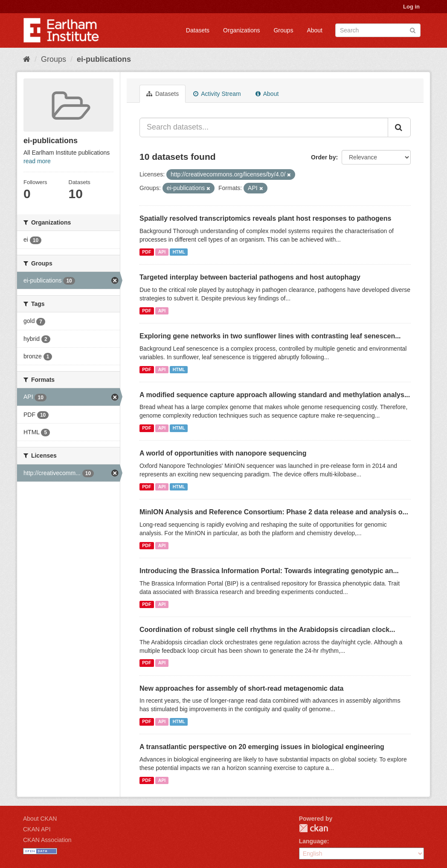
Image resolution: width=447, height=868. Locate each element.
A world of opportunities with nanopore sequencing (223, 453)
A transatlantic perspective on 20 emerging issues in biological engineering (262, 747)
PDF (147, 252)
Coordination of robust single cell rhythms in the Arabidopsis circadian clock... (267, 630)
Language (313, 841)
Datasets (198, 30)
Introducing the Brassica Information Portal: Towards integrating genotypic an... (269, 571)
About (315, 30)
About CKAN (40, 819)
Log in (411, 7)
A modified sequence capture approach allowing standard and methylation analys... (275, 395)
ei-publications (104, 59)
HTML (179, 252)
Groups (283, 30)
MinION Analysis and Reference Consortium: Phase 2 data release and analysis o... (274, 512)
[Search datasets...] (264, 127)
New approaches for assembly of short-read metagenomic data (241, 688)
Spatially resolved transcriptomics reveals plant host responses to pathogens (265, 218)
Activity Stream (217, 94)
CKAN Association (47, 840)
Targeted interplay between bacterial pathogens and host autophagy (250, 277)
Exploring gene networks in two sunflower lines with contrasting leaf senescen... (270, 336)
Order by (323, 157)
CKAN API (37, 829)
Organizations (241, 30)
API (162, 252)
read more (37, 161)
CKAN (313, 828)
